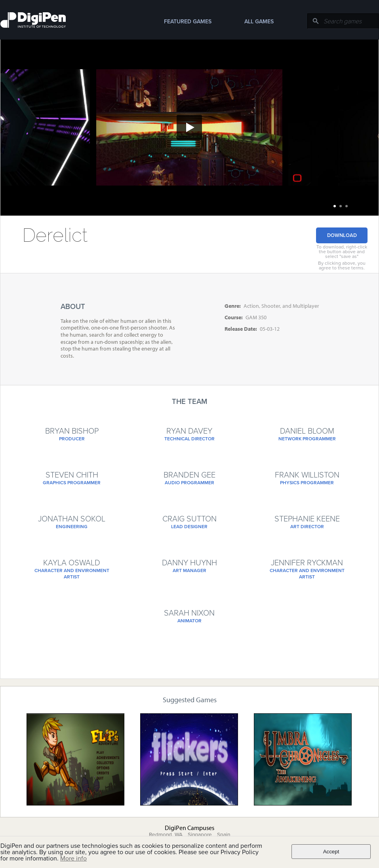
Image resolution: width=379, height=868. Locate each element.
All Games (259, 22)
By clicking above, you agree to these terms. (342, 265)
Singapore (200, 835)
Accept (331, 852)
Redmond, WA (166, 835)
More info (73, 859)
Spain (224, 835)
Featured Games (188, 22)
